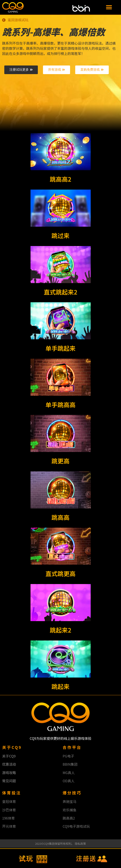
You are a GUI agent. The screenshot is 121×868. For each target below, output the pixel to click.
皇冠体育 (9, 802)
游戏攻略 (9, 773)
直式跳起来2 (60, 292)
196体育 (8, 819)
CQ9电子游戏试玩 (76, 827)
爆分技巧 (72, 793)
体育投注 (12, 793)
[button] (109, 7)
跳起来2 (60, 631)
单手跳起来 (60, 349)
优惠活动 (9, 765)
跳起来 (60, 687)
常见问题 (9, 781)
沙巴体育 (9, 810)
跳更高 (60, 461)
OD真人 (69, 781)
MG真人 (69, 773)
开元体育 (9, 827)
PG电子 (68, 756)
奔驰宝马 (70, 802)
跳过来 (60, 236)
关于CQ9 (9, 756)
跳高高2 (60, 180)
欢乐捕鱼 (70, 810)
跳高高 (60, 518)
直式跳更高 (60, 574)
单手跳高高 (60, 405)
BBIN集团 (70, 765)
